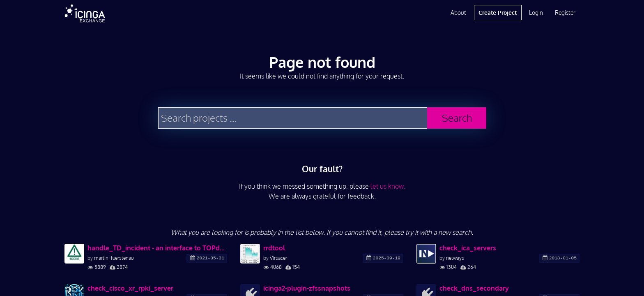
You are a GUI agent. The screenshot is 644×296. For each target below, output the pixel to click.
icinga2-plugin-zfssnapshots (307, 288)
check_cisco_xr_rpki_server (130, 288)
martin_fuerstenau (114, 258)
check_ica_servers (468, 248)
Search (457, 118)
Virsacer (278, 258)
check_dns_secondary (474, 288)
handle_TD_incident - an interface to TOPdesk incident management (158, 248)
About (458, 13)
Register (565, 13)
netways (455, 258)
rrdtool (274, 248)
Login (536, 13)
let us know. (388, 186)
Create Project (498, 13)
